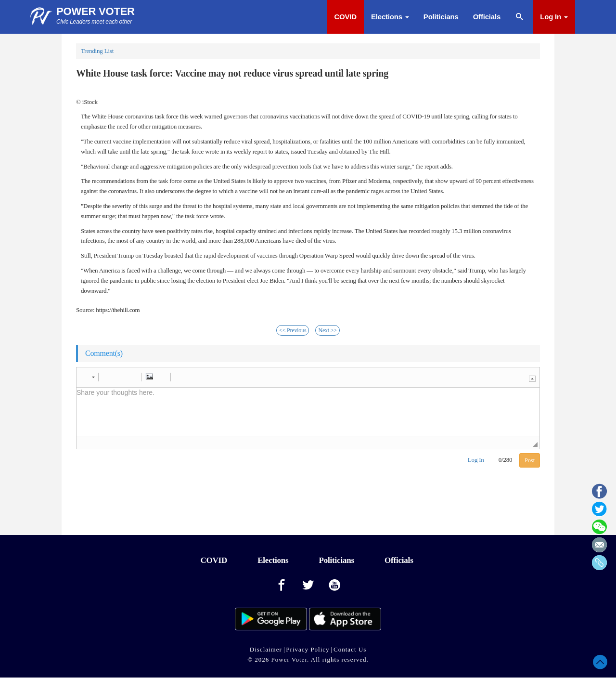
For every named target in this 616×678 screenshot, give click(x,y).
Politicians (441, 17)
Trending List (97, 51)
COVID (345, 17)
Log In (554, 17)
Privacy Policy (308, 649)
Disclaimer (266, 649)
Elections (390, 17)
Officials (487, 17)
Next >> (327, 330)
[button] (89, 377)
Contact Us (350, 649)
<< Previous (293, 330)
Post (530, 460)
